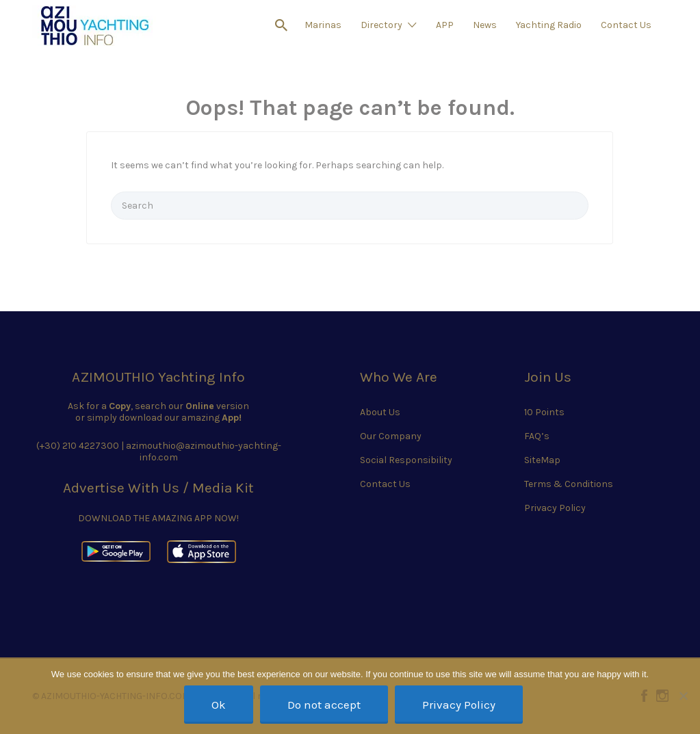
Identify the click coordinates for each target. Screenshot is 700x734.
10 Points (544, 412)
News (485, 25)
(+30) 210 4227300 (78, 446)
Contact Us (626, 25)
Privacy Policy (555, 508)
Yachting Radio (549, 25)
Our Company (391, 436)
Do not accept (324, 705)
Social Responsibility (406, 460)
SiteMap (542, 460)
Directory (381, 25)
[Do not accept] (683, 696)
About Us (380, 412)
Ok (219, 705)
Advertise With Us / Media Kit (158, 488)
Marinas (323, 25)
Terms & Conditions (569, 484)
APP (445, 25)
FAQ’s (537, 436)
